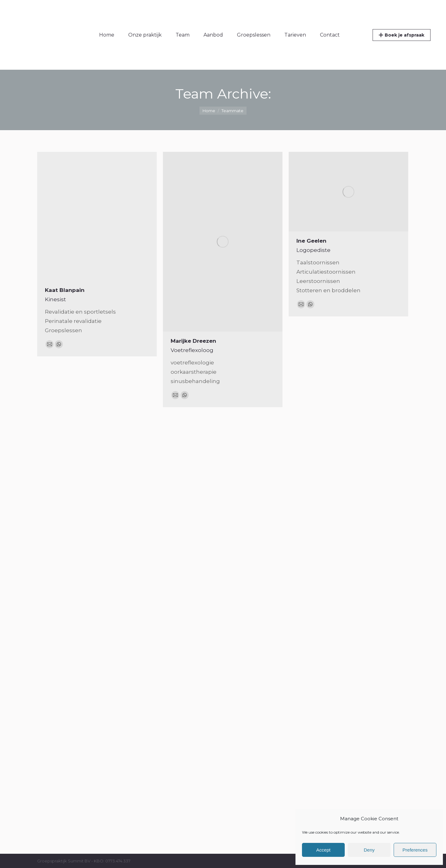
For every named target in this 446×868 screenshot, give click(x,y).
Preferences (415, 850)
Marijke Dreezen (193, 341)
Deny (369, 850)
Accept (323, 850)
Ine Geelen (311, 241)
